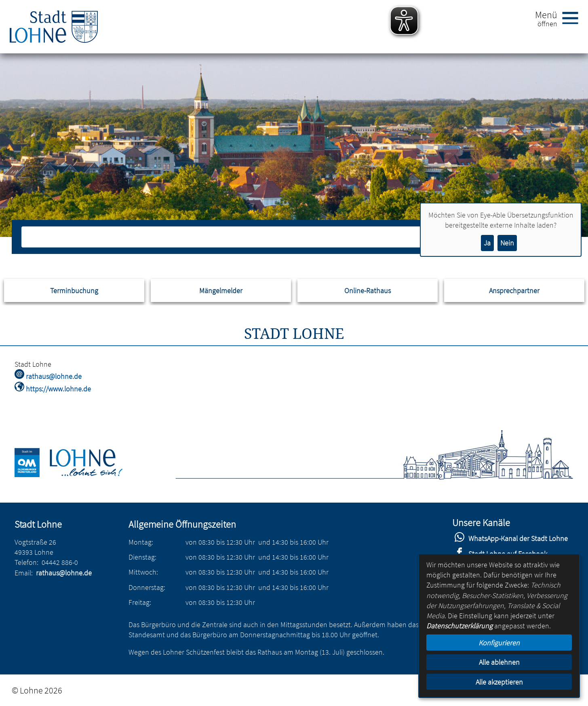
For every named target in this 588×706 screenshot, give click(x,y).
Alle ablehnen (499, 662)
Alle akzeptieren (499, 682)
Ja (487, 243)
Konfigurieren (499, 643)
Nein (507, 243)
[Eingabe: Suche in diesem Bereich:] (285, 237)
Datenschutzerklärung (459, 626)
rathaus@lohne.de (64, 573)
